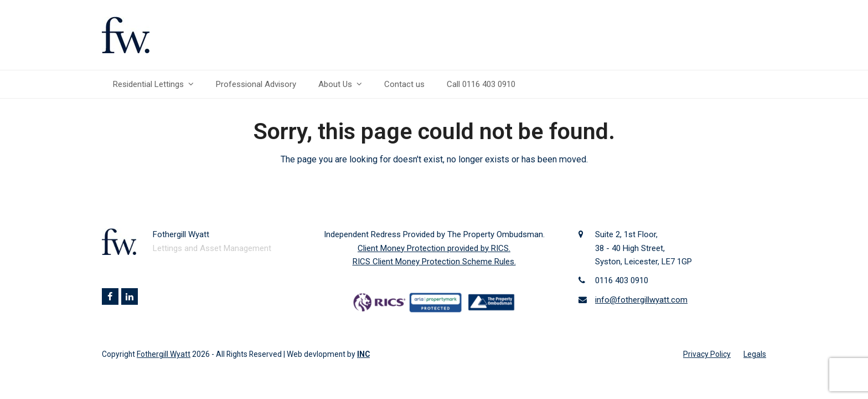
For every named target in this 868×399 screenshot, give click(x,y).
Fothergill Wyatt (164, 354)
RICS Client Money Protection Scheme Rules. (434, 262)
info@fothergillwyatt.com (641, 300)
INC (363, 354)
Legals (755, 354)
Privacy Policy (707, 354)
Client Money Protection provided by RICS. (434, 248)
